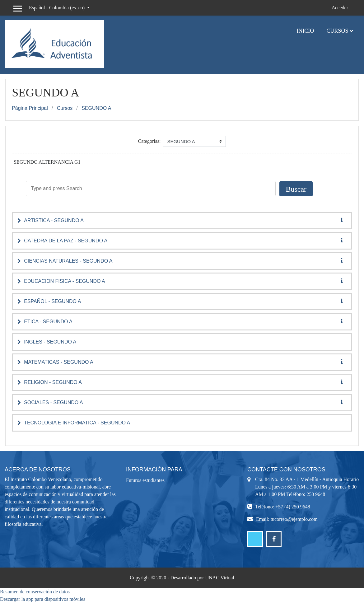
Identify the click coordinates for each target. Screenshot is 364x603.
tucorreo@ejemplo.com (294, 519)
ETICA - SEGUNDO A (48, 322)
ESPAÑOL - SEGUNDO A (52, 301)
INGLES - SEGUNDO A (50, 342)
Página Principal (30, 108)
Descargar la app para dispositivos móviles (43, 599)
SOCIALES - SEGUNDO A (53, 402)
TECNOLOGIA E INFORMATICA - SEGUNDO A (77, 423)
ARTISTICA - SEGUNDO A (54, 220)
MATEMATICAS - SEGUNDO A (59, 362)
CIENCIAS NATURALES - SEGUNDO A (68, 261)
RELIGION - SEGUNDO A (53, 382)
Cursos (337, 31)
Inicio (305, 31)
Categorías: (149, 141)
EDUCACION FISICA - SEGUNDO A (64, 281)
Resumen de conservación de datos (35, 592)
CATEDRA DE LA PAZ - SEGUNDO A (66, 241)
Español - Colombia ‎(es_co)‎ (57, 8)
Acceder (340, 8)
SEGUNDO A (96, 108)
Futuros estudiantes (145, 480)
